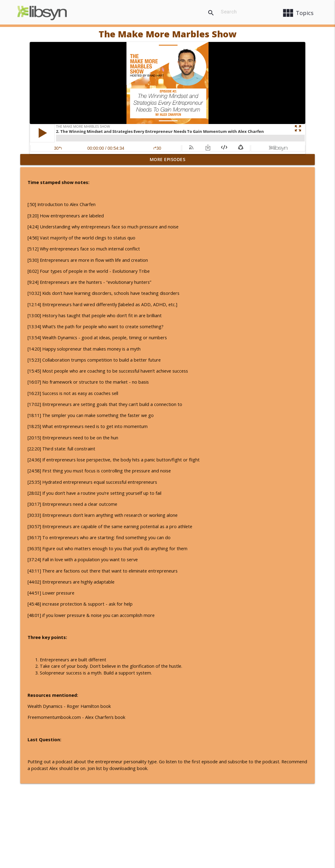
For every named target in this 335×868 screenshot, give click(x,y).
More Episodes (168, 159)
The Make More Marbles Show (167, 34)
